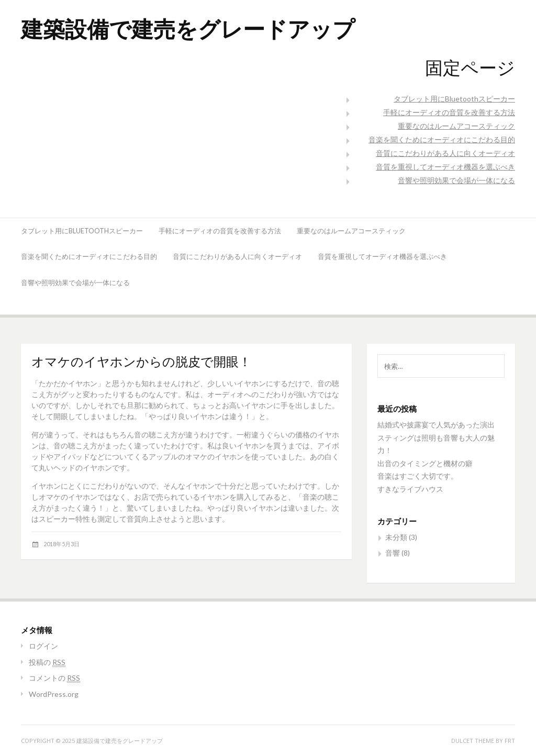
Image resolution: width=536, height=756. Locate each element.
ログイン (43, 646)
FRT (510, 741)
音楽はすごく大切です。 (418, 476)
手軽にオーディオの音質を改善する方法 (449, 112)
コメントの (54, 678)
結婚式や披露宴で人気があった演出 (436, 425)
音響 (393, 553)
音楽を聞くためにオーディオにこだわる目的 (442, 139)
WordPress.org (54, 694)
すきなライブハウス (410, 489)
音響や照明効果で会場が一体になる (456, 180)
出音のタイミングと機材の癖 (425, 463)
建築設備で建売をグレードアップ (188, 29)
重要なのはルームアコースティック (456, 126)
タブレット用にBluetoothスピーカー (454, 99)
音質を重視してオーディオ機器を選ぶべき (445, 167)
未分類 (396, 537)
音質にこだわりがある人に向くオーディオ (445, 153)
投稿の (47, 662)
